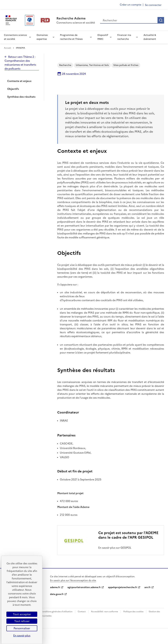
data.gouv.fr (57, 594)
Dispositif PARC (103, 37)
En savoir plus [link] (22, 635)
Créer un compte (131, 5)
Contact (82, 612)
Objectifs (13, 89)
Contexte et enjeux (19, 81)
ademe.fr (55, 587)
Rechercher (161, 20)
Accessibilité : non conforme (105, 612)
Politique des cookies (133, 612)
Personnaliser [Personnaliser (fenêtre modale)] (22, 628)
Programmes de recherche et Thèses (71, 37)
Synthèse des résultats (21, 97)
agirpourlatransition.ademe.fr (84, 587)
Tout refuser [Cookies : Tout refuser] (22, 621)
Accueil (8, 48)
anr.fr (147, 587)
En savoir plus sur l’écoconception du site (73, 580)
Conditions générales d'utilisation (57, 612)
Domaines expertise (42, 37)
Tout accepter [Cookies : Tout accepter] (22, 614)
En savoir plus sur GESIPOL (115, 548)
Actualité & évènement (150, 37)
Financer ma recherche (124, 37)
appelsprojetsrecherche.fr (123, 587)
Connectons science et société (15, 37)
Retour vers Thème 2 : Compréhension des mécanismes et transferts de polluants (20, 63)
